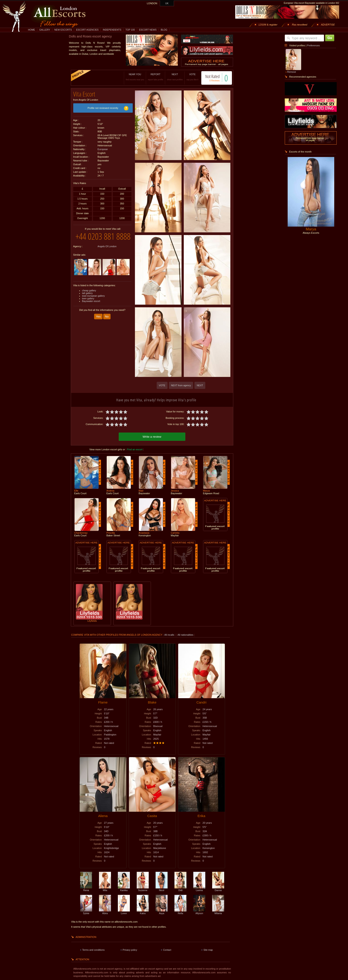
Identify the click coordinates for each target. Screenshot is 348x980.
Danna (218, 888)
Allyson (199, 911)
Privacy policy (130, 949)
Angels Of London (107, 253)
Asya (162, 911)
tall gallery (87, 300)
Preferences (313, 45)
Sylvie (86, 911)
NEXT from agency (181, 385)
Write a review (152, 436)
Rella (180, 911)
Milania (218, 911)
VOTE (188, 77)
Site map (208, 949)
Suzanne (143, 888)
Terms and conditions (94, 949)
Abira (105, 911)
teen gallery (88, 306)
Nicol (162, 888)
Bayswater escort (91, 308)
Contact (167, 949)
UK (167, 3)
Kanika (124, 888)
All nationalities (185, 634)
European (103, 148)
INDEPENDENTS (112, 30)
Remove (292, 72)
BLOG (164, 30)
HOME (32, 30)
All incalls (169, 634)
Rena (86, 888)
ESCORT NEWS (148, 30)
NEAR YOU (130, 77)
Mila (105, 888)
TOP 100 (130, 30)
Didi (180, 888)
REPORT (151, 77)
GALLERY (45, 30)
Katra (143, 911)
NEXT (170, 77)
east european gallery (94, 303)
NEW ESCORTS (63, 30)
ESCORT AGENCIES (87, 30)
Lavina (199, 888)
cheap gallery (89, 298)
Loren (124, 911)
